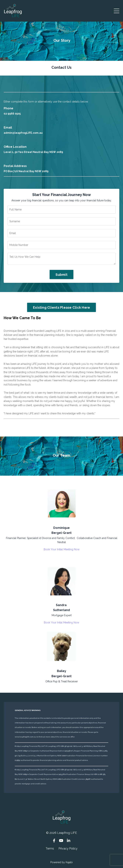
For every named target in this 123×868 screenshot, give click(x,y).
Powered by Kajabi (61, 862)
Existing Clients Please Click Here (62, 307)
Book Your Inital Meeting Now (61, 623)
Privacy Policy (68, 849)
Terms (50, 849)
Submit (61, 275)
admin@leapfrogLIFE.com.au (23, 133)
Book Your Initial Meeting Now (62, 549)
